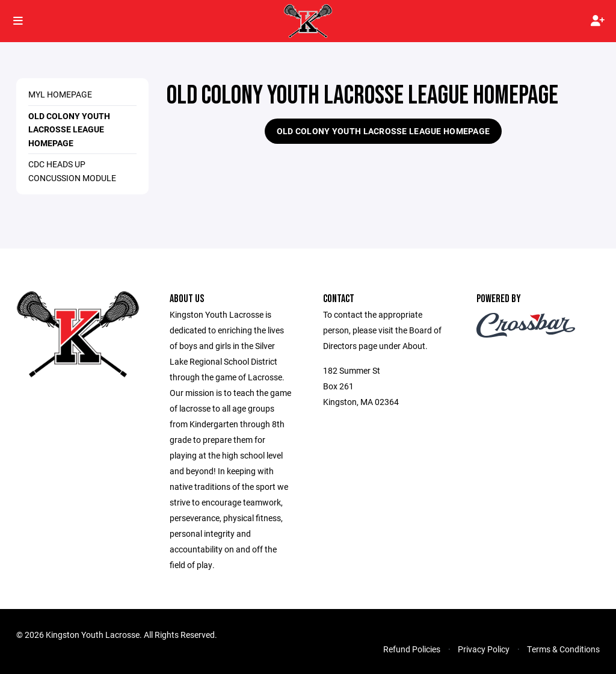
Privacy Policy (484, 649)
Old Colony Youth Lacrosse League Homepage (69, 129)
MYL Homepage (60, 94)
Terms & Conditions (563, 649)
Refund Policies (412, 649)
